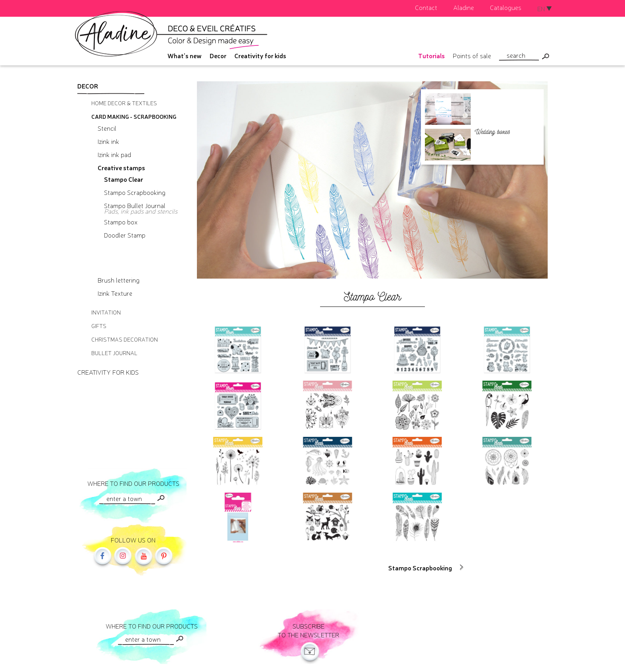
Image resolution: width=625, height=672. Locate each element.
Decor (218, 55)
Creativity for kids (260, 55)
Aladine (464, 7)
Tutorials (431, 55)
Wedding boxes (492, 132)
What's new (185, 55)
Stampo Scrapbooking (420, 568)
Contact (426, 7)
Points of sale (472, 55)
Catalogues (506, 7)
